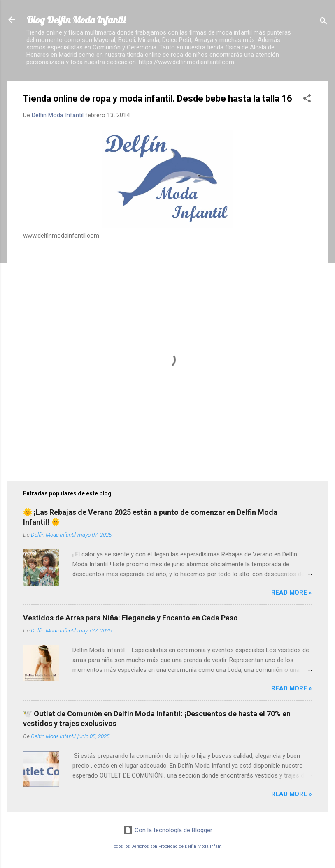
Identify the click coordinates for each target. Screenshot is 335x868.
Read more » (292, 593)
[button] (307, 100)
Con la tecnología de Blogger (168, 830)
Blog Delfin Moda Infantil (76, 20)
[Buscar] (323, 22)
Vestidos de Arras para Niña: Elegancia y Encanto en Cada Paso (130, 618)
